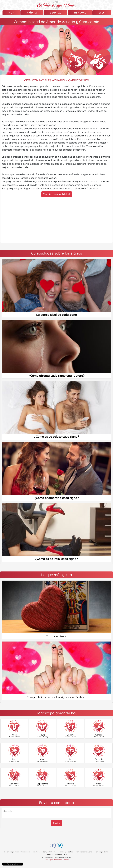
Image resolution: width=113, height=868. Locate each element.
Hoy (11, 13)
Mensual (80, 13)
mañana (32, 13)
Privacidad (13, 864)
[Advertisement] (56, 220)
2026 (102, 13)
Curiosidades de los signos (30, 852)
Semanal (55, 13)
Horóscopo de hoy (66, 852)
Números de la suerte (84, 852)
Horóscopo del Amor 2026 (56, 854)
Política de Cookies (61, 860)
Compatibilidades (50, 852)
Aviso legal (49, 860)
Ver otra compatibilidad (57, 194)
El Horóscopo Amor (11, 852)
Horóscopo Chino (101, 852)
